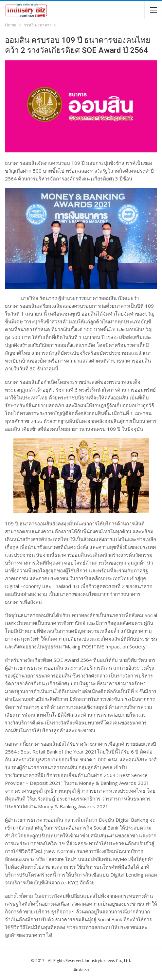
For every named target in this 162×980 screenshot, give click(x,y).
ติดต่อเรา (81, 970)
